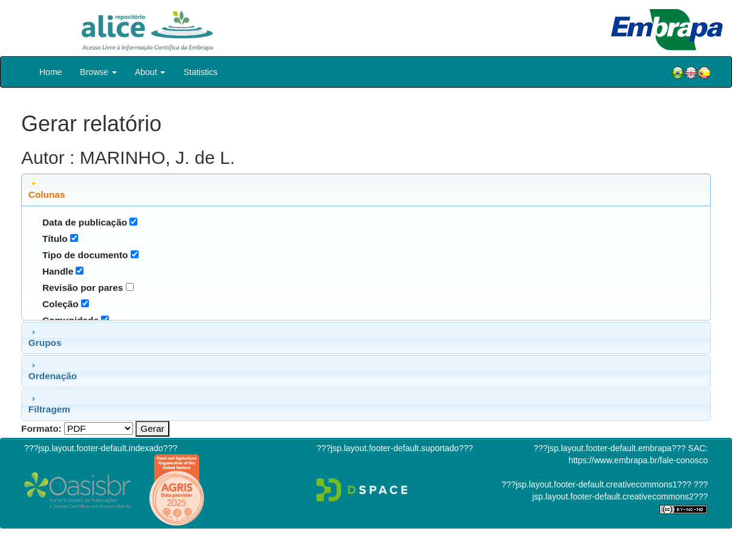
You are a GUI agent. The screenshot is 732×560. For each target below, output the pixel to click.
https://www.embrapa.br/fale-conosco (638, 460)
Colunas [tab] (47, 189)
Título (55, 239)
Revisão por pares (83, 288)
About (150, 72)
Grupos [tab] (45, 337)
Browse (98, 72)
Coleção (60, 304)
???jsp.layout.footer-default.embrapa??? (609, 448)
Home (51, 72)
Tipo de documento (85, 255)
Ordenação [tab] (53, 371)
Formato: (41, 428)
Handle (58, 271)
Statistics (200, 72)
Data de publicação (85, 222)
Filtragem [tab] (49, 404)
